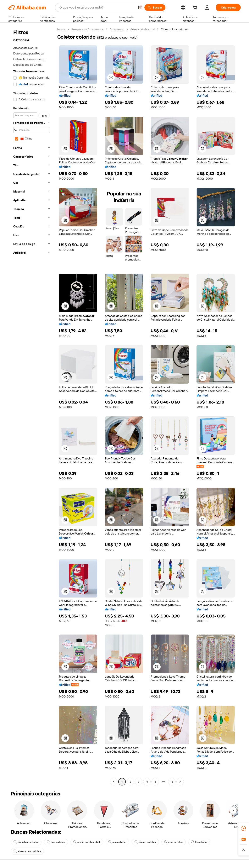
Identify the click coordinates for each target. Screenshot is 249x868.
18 (172, 782)
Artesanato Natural (142, 29)
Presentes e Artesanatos (87, 29)
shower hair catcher (27, 851)
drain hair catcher (26, 842)
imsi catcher (174, 842)
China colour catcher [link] (174, 29)
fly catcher (199, 842)
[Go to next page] (180, 782)
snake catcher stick (87, 842)
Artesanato (117, 29)
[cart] (196, 8)
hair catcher (56, 842)
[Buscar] (155, 7)
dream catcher (145, 842)
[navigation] (32, 406)
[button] (140, 7)
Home (61, 29)
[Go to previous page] (114, 782)
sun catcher (117, 842)
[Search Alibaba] (97, 7)
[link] (244, 828)
